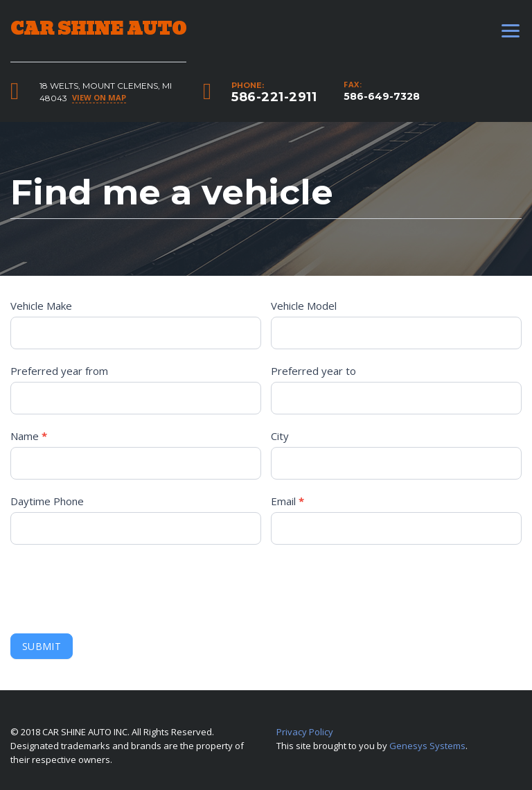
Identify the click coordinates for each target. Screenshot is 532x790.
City (280, 436)
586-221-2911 (274, 97)
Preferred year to (313, 371)
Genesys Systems (427, 746)
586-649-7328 (382, 96)
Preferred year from (59, 371)
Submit (42, 646)
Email (287, 501)
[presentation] (116, 586)
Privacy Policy (305, 732)
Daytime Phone (47, 501)
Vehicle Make (41, 306)
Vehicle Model (304, 306)
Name (29, 436)
